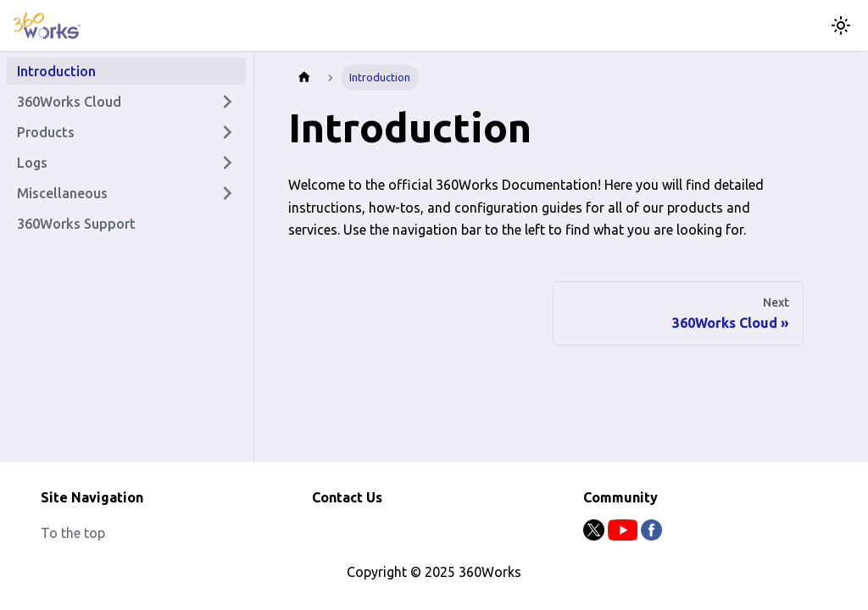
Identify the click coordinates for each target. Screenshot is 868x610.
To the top (73, 533)
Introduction (56, 71)
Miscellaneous (62, 193)
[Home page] (304, 78)
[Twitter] (595, 535)
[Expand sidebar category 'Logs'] (227, 163)
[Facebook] (651, 535)
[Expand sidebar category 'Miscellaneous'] (227, 193)
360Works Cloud (69, 102)
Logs (32, 163)
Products (46, 132)
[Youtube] (624, 535)
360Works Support (76, 224)
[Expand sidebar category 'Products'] (227, 132)
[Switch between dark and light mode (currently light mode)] (841, 25)
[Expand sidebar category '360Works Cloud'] (227, 102)
